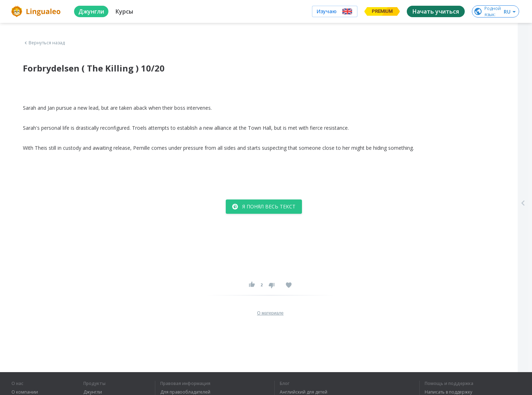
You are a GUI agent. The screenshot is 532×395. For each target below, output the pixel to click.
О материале (270, 313)
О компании (25, 392)
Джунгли (93, 392)
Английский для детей (304, 392)
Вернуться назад (44, 43)
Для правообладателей (185, 392)
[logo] (37, 11)
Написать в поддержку (448, 392)
